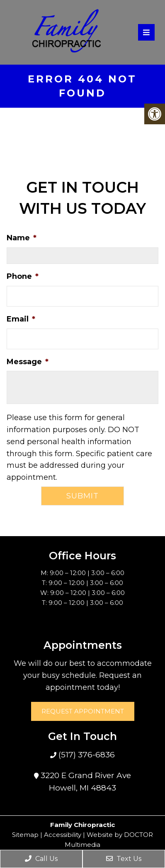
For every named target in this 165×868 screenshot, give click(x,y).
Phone (23, 276)
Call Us (41, 859)
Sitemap (25, 835)
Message (28, 362)
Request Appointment (83, 711)
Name (22, 238)
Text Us (124, 859)
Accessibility (63, 835)
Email (21, 319)
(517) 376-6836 (86, 755)
